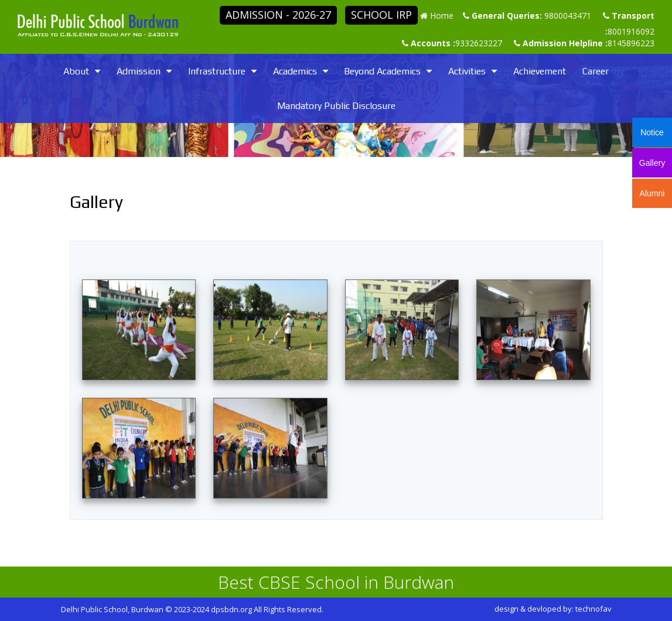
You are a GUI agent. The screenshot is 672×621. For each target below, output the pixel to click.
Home (442, 16)
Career (596, 71)
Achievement (540, 71)
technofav (593, 609)
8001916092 (631, 31)
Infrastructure (217, 71)
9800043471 (568, 16)
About (76, 71)
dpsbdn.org (231, 609)
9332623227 (479, 43)
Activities (467, 71)
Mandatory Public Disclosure (336, 106)
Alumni (652, 193)
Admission (139, 71)
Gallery (652, 163)
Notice (652, 132)
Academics (295, 71)
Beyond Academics (382, 71)
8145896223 (631, 43)
